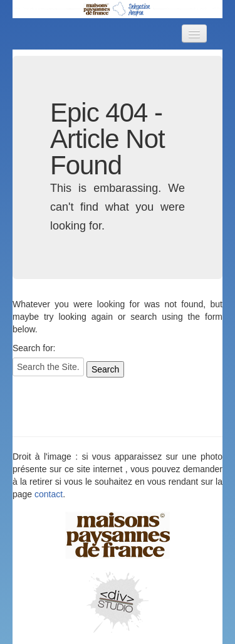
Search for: (34, 348)
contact (49, 494)
